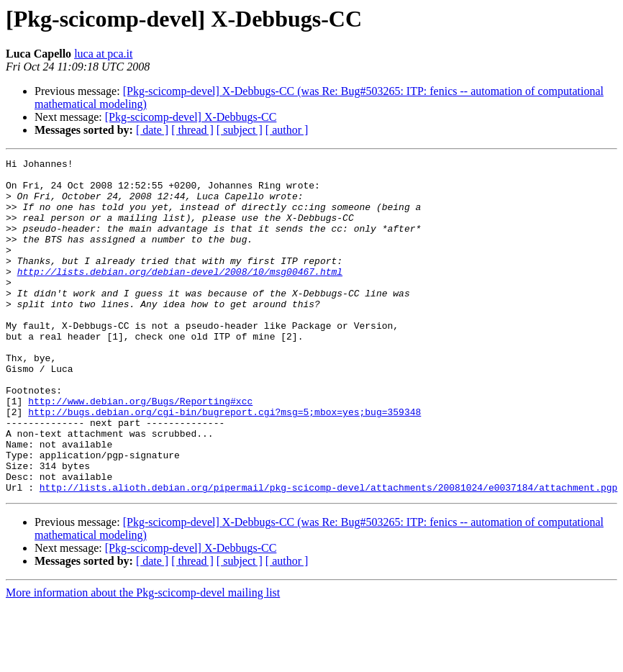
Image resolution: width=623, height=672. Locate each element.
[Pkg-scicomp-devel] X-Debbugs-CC (191, 117)
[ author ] (287, 130)
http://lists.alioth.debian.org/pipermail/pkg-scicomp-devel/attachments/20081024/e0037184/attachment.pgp (328, 554)
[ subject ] (240, 130)
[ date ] (152, 130)
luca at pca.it (103, 54)
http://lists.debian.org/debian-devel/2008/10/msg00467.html (180, 295)
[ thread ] (192, 130)
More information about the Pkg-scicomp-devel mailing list (143, 659)
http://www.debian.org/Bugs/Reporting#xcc (140, 450)
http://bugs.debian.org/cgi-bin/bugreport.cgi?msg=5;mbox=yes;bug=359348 (224, 463)
